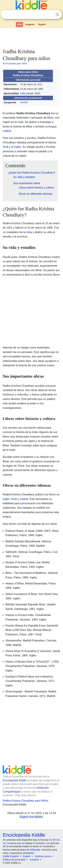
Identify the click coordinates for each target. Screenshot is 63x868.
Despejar (50, 15)
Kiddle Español (11, 856)
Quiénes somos (43, 856)
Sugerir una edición (31, 817)
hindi (6, 147)
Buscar (57, 15)
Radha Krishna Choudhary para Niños (25, 801)
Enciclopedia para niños (15, 63)
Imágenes (30, 24)
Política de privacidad (14, 860)
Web (19, 24)
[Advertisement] (32, 38)
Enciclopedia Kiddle (14, 780)
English (42, 24)
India (23, 93)
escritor (24, 102)
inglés (18, 147)
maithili (7, 131)
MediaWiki (28, 853)
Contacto (34, 860)
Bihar (50, 118)
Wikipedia (35, 850)
